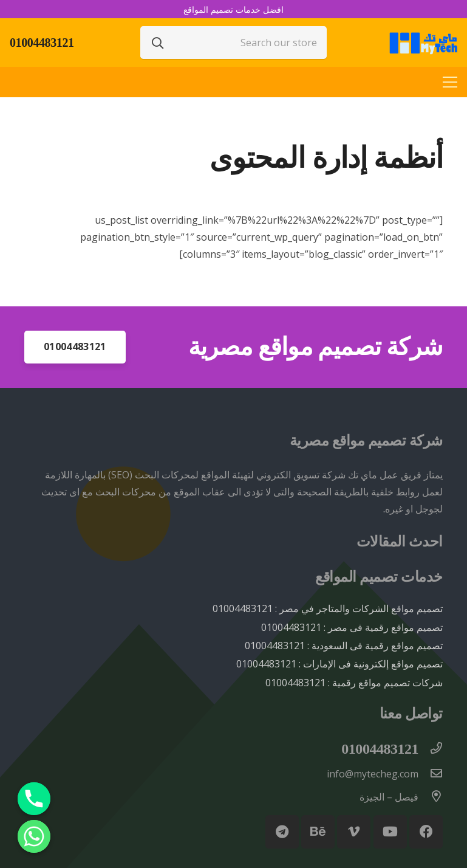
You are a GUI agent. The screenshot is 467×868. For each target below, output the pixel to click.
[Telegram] (282, 832)
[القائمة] (450, 82)
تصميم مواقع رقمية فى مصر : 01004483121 (352, 627)
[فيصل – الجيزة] (431, 797)
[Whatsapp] (34, 836)
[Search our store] (234, 43)
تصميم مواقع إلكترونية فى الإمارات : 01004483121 (339, 664)
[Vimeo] (354, 832)
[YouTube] (390, 832)
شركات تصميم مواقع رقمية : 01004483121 (354, 683)
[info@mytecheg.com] (431, 774)
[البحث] (158, 43)
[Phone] (34, 799)
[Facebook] (426, 832)
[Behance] (318, 832)
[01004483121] (431, 749)
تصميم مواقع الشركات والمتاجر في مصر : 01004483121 (328, 608)
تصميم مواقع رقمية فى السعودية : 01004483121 (344, 646)
